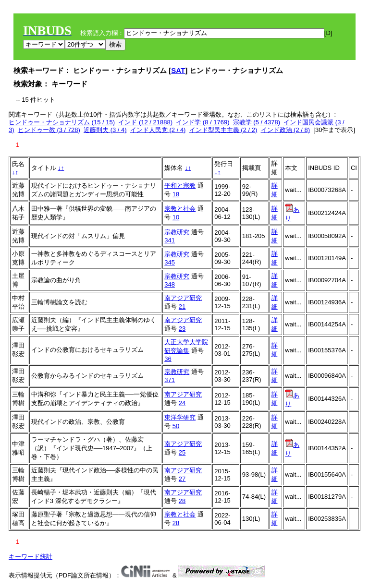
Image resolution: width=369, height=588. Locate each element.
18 (176, 194)
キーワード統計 (31, 557)
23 (182, 329)
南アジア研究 (183, 298)
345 (170, 262)
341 (170, 240)
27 (182, 479)
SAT (178, 70)
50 (176, 426)
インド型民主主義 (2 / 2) (223, 130)
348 (170, 284)
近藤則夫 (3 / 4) (105, 130)
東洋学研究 (180, 417)
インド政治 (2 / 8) (286, 130)
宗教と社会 (180, 209)
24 (182, 403)
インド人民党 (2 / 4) (158, 130)
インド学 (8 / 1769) (203, 122)
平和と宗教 (180, 186)
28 (182, 501)
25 (182, 452)
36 (168, 359)
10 (176, 217)
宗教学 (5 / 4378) (257, 122)
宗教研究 (177, 232)
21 (182, 306)
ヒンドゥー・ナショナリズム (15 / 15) (62, 122)
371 (170, 380)
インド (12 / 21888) (145, 122)
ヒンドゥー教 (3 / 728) (49, 130)
